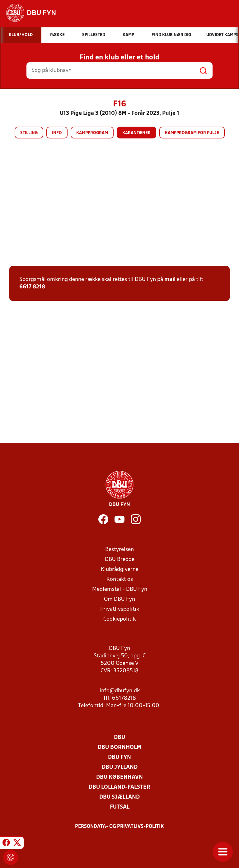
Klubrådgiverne (120, 569)
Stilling (29, 133)
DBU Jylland (120, 767)
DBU (119, 737)
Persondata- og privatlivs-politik (119, 827)
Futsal (120, 807)
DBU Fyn (119, 757)
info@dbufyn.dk (120, 691)
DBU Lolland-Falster (119, 787)
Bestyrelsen (119, 550)
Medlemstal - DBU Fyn (120, 589)
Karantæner (136, 133)
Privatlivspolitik (120, 609)
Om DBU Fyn (119, 599)
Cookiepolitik (119, 619)
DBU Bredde (120, 560)
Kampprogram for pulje (192, 133)
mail (170, 280)
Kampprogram (92, 133)
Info (57, 133)
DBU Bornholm (119, 747)
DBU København (119, 777)
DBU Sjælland (119, 797)
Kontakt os (120, 579)
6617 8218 (32, 287)
